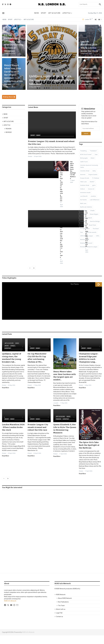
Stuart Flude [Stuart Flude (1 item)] (92, 225)
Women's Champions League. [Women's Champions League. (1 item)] (89, 247)
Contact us (59, 625)
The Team (61, 614)
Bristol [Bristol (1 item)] (93, 158)
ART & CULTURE (54, 13)
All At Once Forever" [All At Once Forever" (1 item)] (86, 154)
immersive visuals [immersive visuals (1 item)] (85, 193)
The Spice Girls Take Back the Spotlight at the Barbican (89, 454)
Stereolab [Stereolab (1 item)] (83, 225)
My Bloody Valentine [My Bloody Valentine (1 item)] (86, 207)
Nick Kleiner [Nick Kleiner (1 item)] (84, 211)
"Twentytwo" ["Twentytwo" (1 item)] (93, 151)
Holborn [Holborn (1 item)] (83, 189)
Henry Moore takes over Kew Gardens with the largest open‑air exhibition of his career (14, 75)
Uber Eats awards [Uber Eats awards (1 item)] (91, 232)
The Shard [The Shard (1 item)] (96, 229)
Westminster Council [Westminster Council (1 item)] (86, 243)
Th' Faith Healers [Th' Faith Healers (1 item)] (85, 229)
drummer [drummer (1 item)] (83, 175)
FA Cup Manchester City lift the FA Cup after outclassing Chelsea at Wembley (13, 41)
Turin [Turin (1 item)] (82, 232)
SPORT (44, 13)
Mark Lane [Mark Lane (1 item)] (83, 203)
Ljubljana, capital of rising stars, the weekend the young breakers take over (52, 80)
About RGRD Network (64, 607)
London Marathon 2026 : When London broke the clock (89, 45)
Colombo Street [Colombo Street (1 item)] (85, 171)
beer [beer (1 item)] (96, 154)
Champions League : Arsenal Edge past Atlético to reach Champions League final (89, 75)
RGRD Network (60, 603)
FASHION (8, 129)
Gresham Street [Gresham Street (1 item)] (85, 185)
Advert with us (60, 618)
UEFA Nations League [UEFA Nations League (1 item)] (86, 236)
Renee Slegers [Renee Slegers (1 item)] (94, 214)
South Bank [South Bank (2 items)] (83, 221)
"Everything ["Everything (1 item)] (83, 151)
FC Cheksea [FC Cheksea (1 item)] (96, 178)
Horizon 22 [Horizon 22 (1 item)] (91, 189)
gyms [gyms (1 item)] (94, 185)
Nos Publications (63, 611)
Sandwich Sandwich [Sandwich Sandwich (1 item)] (86, 218)
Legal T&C (59, 622)
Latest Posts (7, 343)
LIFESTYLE (67, 13)
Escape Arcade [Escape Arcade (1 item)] (85, 178)
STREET (13, 355)
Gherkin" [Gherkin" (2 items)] (92, 182)
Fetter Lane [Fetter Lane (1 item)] (83, 182)
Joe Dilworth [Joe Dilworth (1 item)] (84, 196)
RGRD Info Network (10, 610)
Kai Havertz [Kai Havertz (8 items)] (83, 200)
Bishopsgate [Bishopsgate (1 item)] (84, 158)
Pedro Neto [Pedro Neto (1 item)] (83, 214)
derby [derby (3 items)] (94, 171)
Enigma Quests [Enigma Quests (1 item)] (93, 175)
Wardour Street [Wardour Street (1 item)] (85, 240)
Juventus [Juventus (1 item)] (93, 196)
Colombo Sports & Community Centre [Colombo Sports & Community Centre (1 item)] (89, 166)
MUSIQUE (8, 132)
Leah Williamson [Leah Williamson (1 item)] (95, 200)
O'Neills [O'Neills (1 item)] (92, 211)
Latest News (33, 107)
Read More (6, 397)
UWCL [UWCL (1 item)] (98, 236)
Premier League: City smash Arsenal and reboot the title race (38, 436)
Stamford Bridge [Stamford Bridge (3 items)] (95, 221)
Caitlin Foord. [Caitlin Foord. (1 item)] (84, 162)
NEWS (37, 13)
